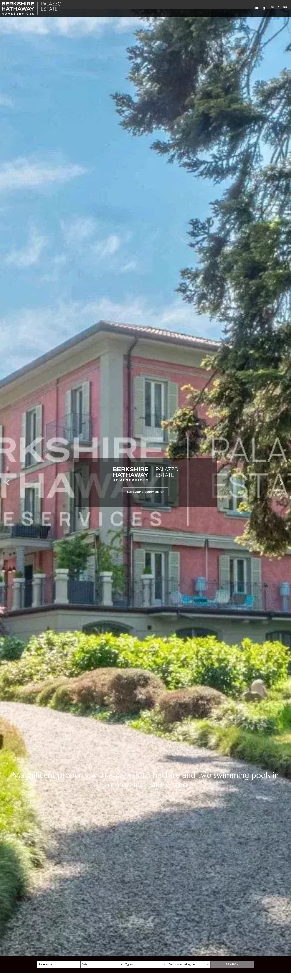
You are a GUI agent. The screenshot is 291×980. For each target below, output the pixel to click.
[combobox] (102, 964)
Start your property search (145, 492)
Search (232, 964)
